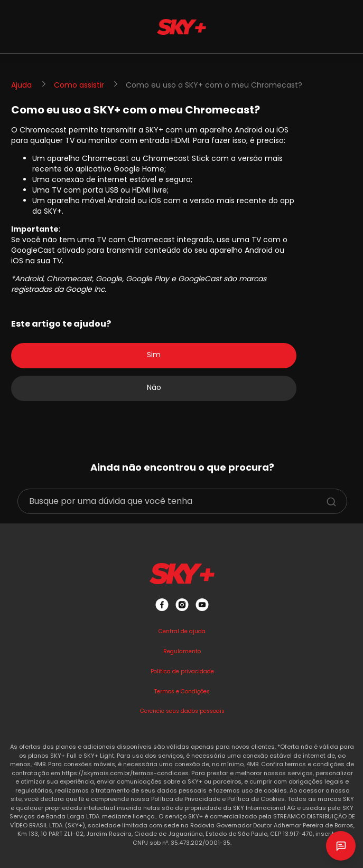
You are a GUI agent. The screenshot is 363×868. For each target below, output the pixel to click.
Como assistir (79, 85)
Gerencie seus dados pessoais (182, 711)
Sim (154, 355)
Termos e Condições (182, 691)
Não (154, 387)
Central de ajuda (182, 631)
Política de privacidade (182, 671)
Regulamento (182, 651)
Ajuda (21, 85)
